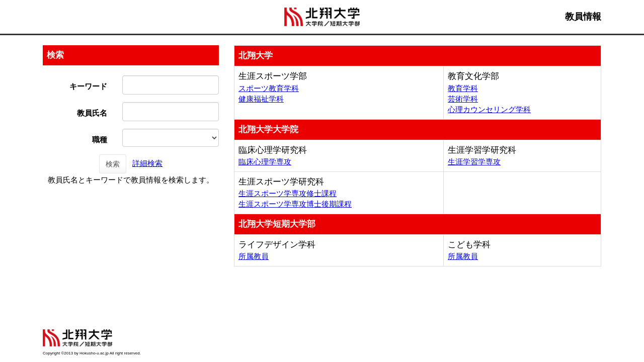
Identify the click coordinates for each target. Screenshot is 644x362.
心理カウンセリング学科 (489, 109)
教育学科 (463, 88)
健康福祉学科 (261, 99)
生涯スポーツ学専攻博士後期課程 (295, 204)
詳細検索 (147, 163)
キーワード (88, 86)
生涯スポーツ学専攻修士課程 (288, 193)
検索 (113, 164)
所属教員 (254, 256)
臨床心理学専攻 (265, 162)
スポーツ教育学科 (269, 88)
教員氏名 (92, 113)
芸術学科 (463, 99)
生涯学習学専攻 (474, 162)
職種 (100, 140)
